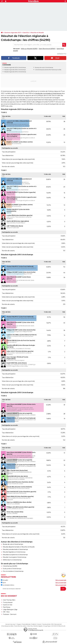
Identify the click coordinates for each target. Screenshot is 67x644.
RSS (52, 624)
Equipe (19, 624)
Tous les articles (46, 624)
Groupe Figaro (47, 626)
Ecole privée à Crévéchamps (12, 569)
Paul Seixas (7, 607)
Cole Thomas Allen (9, 600)
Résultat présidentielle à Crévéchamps (15, 549)
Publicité (34, 624)
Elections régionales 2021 (13, 33)
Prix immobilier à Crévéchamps (13, 571)
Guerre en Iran (8, 605)
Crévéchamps (39, 70)
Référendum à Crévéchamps (12, 560)
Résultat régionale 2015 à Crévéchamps (15, 70)
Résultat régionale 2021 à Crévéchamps (15, 67)
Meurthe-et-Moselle (37, 33)
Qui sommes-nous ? (11, 624)
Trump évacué (8, 602)
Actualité (4, 580)
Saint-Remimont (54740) (47, 49)
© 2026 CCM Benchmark (59, 626)
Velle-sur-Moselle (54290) (29, 49)
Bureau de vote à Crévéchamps (13, 544)
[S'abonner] (33, 589)
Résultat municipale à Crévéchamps (15, 557)
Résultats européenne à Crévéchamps (15, 555)
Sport (3, 583)
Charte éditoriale (26, 624)
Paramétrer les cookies (20, 626)
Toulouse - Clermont (10, 614)
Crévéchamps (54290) (10, 566)
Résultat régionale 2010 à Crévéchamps (15, 72)
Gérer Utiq (30, 626)
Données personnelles (8, 626)
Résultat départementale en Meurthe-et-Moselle (19, 547)
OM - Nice (6, 612)
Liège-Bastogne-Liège (10, 610)
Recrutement (58, 624)
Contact (39, 624)
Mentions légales (38, 626)
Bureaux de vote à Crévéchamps (44, 67)
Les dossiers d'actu (8, 585)
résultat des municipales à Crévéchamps (48, 93)
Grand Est (26, 33)
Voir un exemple (61, 580)
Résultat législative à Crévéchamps (14, 552)
